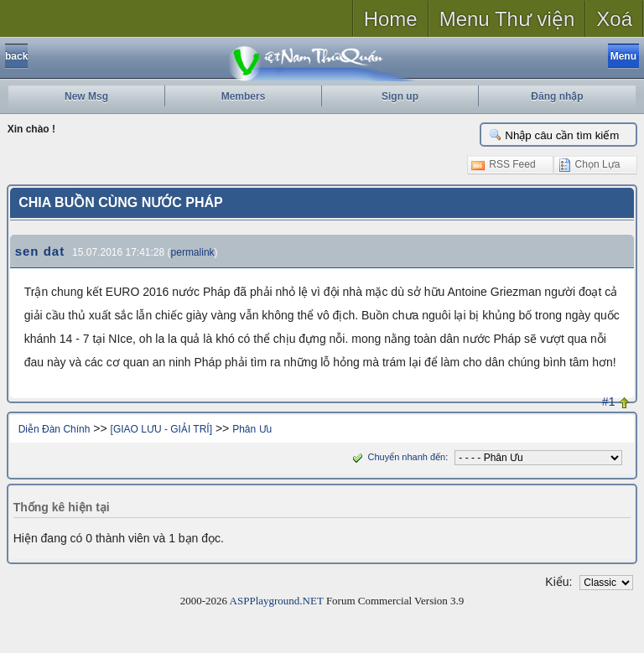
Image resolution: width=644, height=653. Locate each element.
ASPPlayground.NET (277, 601)
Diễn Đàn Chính (55, 429)
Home (391, 19)
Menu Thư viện (507, 19)
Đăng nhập (557, 96)
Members (244, 96)
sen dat (40, 251)
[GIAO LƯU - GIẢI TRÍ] (161, 429)
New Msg (86, 96)
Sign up (400, 96)
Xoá (614, 19)
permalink (193, 252)
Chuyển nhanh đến (397, 457)
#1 (609, 402)
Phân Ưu (252, 429)
